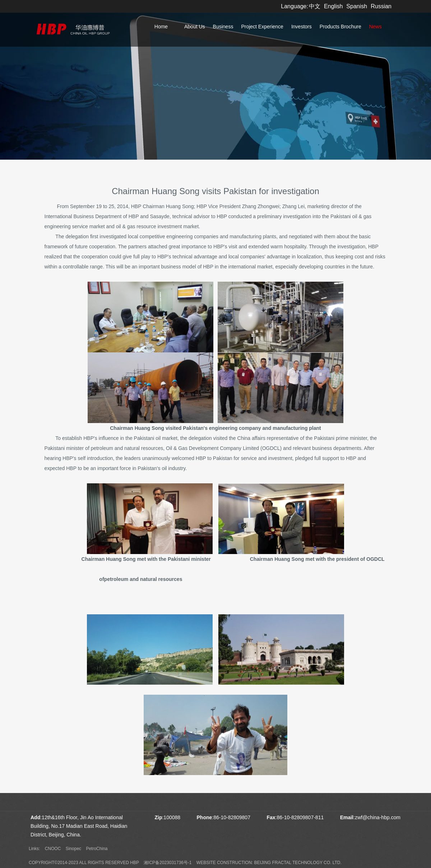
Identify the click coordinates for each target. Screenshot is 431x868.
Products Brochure (340, 27)
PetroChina (97, 849)
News (376, 27)
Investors (302, 27)
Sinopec (73, 849)
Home (161, 27)
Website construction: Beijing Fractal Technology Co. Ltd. (269, 863)
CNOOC (53, 849)
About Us (195, 27)
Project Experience (262, 27)
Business (223, 27)
